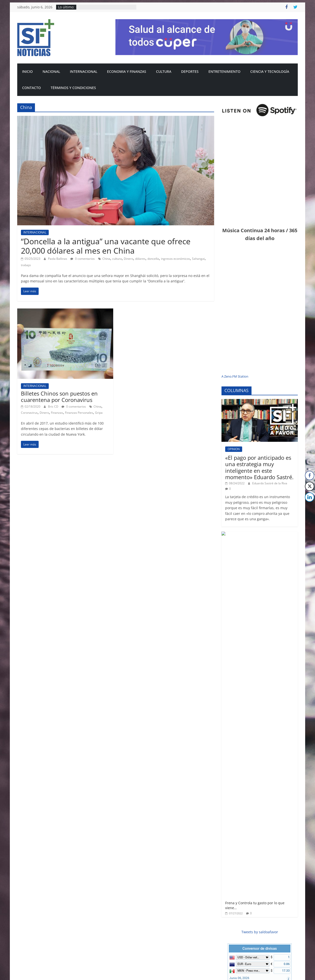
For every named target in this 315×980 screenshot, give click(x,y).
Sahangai (198, 259)
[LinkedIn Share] (310, 497)
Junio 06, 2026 (239, 616)
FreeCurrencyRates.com (278, 622)
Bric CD (54, 406)
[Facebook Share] (310, 475)
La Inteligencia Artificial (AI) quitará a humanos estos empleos (259, 863)
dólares (140, 259)
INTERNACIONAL (84, 71)
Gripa (99, 413)
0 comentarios (83, 259)
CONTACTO (31, 88)
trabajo (26, 265)
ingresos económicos (175, 259)
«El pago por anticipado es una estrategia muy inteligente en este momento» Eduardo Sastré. (259, 467)
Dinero (128, 259)
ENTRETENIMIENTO (224, 71)
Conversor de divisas (260, 587)
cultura (117, 259)
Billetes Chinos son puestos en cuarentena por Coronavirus (59, 397)
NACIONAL (51, 71)
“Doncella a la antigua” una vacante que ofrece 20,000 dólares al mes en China (106, 246)
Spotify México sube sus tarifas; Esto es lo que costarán (273, 918)
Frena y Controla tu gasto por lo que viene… (272, 541)
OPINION (234, 449)
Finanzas (57, 413)
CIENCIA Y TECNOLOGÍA (270, 71)
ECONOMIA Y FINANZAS (127, 71)
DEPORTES (190, 71)
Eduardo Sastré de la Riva (270, 483)
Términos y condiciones (73, 88)
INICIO (27, 71)
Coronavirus (29, 413)
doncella (153, 259)
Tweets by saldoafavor (260, 570)
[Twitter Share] (310, 486)
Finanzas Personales (79, 413)
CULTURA (164, 71)
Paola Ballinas (58, 259)
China (106, 259)
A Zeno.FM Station (235, 377)
